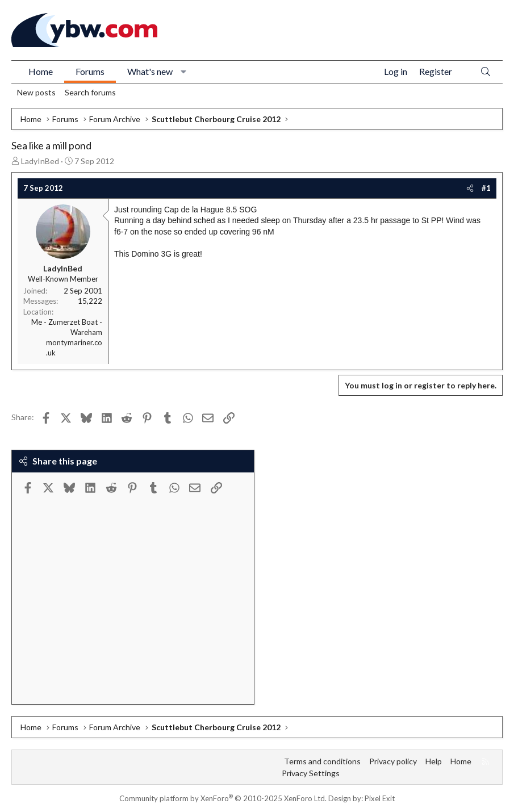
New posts (36, 92)
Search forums (90, 92)
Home (41, 71)
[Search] (486, 72)
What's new (150, 71)
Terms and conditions (322, 761)
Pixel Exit (380, 798)
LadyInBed (40, 161)
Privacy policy (393, 761)
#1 (486, 188)
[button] (184, 72)
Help (434, 761)
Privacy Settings (311, 773)
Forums (90, 71)
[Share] (470, 188)
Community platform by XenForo (223, 798)
